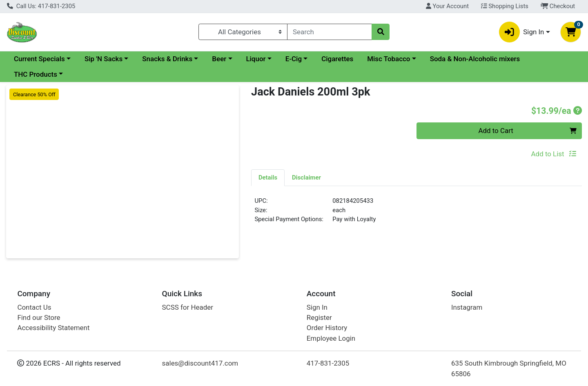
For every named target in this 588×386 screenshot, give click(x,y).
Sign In (317, 307)
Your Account (447, 6)
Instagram (467, 307)
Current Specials (39, 59)
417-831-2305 (328, 363)
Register (319, 317)
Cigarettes (337, 59)
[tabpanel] (416, 213)
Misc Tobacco (389, 59)
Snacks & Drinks (167, 59)
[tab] (268, 177)
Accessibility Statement (53, 328)
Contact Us (34, 307)
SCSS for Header (188, 307)
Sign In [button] (522, 32)
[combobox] (330, 32)
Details (268, 177)
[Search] (330, 32)
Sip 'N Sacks (104, 59)
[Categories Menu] (243, 32)
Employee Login (331, 338)
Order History (327, 328)
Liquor (256, 59)
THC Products (36, 74)
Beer (219, 59)
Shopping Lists (505, 6)
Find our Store (39, 317)
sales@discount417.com (200, 363)
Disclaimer (306, 177)
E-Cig (294, 59)
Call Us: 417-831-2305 (41, 6)
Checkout (558, 6)
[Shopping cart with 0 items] (571, 32)
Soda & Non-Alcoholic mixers (475, 59)
